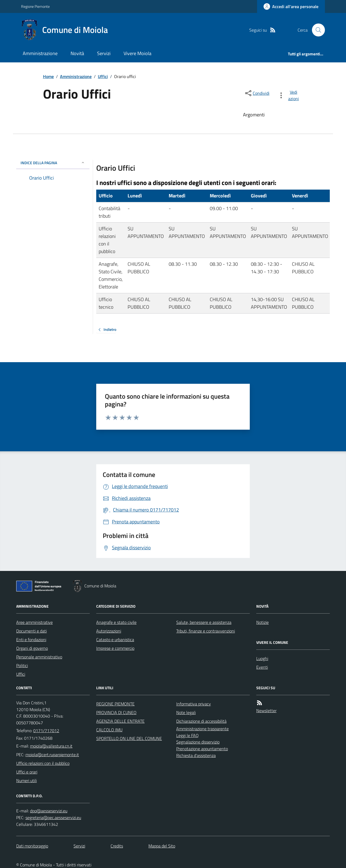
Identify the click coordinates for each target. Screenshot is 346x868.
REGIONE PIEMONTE (115, 704)
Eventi (262, 667)
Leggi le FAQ (187, 735)
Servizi (104, 53)
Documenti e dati (31, 631)
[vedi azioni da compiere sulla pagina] (290, 95)
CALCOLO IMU (109, 730)
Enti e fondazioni (31, 640)
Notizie (262, 622)
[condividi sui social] (257, 93)
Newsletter (266, 711)
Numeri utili (26, 780)
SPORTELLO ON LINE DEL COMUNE (129, 738)
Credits (117, 846)
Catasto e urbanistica (115, 640)
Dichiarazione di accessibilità (201, 721)
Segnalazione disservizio (198, 742)
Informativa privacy (194, 704)
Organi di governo (32, 648)
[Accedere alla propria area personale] (291, 6)
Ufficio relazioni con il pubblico (43, 763)
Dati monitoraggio (32, 846)
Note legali (186, 712)
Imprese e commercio (115, 648)
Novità (77, 53)
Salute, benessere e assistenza (204, 622)
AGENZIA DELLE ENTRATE (120, 721)
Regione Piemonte (35, 6)
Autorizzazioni (109, 631)
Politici (22, 665)
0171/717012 (46, 731)
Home (48, 76)
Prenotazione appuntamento (202, 749)
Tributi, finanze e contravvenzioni (206, 631)
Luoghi (262, 658)
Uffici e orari (27, 772)
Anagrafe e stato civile (116, 622)
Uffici (103, 76)
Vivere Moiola (137, 53)
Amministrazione (40, 53)
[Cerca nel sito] (316, 30)
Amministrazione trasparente (202, 729)
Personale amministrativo (39, 657)
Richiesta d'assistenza (196, 755)
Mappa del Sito (162, 846)
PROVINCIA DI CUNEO (116, 712)
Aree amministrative (34, 622)
